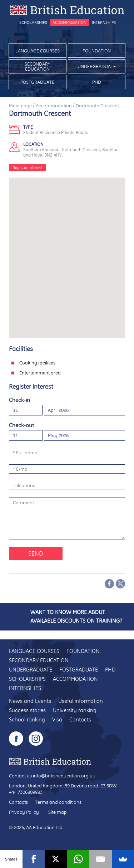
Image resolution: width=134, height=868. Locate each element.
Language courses (38, 51)
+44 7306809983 (26, 792)
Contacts (80, 719)
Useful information (81, 701)
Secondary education (38, 66)
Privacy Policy (24, 812)
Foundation (97, 51)
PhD (97, 82)
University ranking (75, 710)
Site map (58, 812)
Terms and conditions (58, 802)
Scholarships (33, 22)
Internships (104, 22)
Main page (20, 106)
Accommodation (70, 22)
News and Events (30, 701)
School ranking (27, 719)
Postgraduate (37, 82)
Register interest (28, 168)
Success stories (27, 710)
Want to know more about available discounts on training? (76, 616)
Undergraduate (97, 66)
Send (36, 553)
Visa (57, 719)
